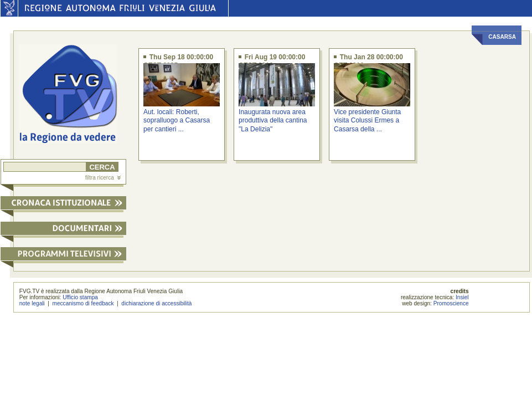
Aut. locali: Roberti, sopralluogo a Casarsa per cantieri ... (177, 121)
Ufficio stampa (80, 297)
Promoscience (451, 303)
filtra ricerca (103, 178)
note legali (32, 303)
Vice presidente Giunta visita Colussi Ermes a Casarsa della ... (367, 121)
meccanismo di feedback (83, 303)
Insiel (462, 297)
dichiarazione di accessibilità (156, 303)
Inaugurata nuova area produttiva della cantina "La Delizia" (273, 121)
